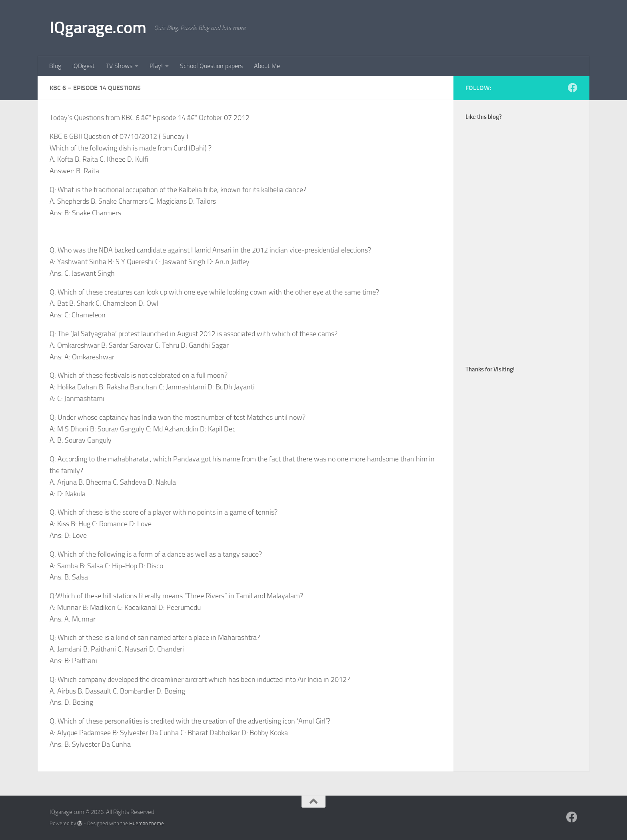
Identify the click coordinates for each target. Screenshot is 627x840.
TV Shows (119, 66)
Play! (156, 66)
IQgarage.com (98, 28)
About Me (267, 66)
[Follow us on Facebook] (573, 88)
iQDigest (84, 66)
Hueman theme (147, 823)
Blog (55, 66)
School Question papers (211, 66)
